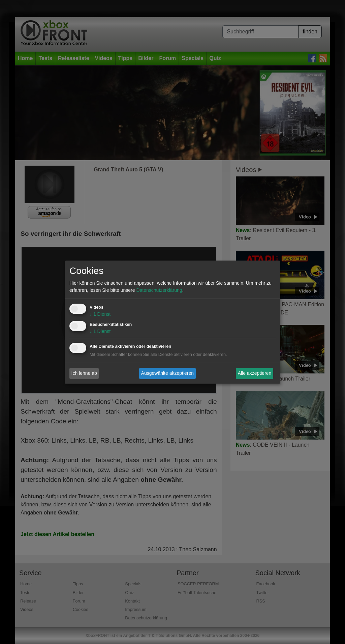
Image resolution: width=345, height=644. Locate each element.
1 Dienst (100, 314)
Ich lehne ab (84, 373)
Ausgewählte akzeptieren (167, 373)
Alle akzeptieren (255, 373)
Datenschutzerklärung (159, 290)
